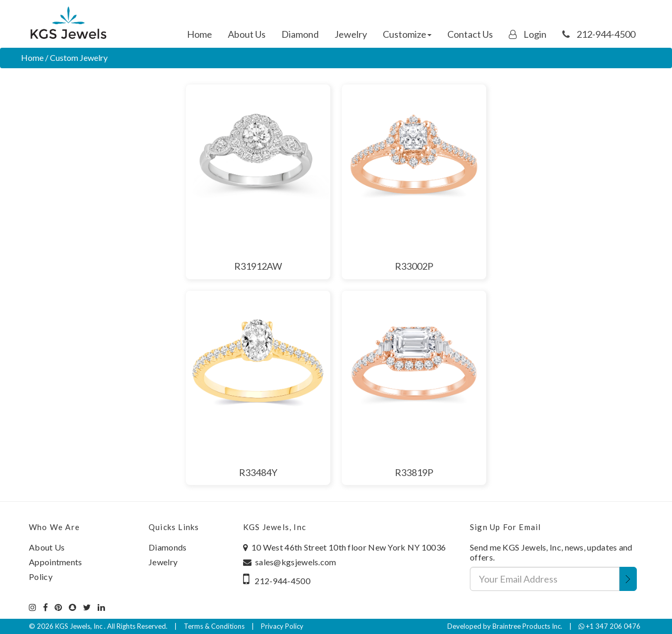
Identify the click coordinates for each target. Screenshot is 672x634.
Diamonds (167, 547)
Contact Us (470, 34)
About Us (247, 34)
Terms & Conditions (214, 626)
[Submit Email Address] (628, 579)
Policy (41, 577)
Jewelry (351, 34)
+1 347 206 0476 (610, 626)
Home (199, 34)
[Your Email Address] (545, 579)
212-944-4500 (599, 34)
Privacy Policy (282, 626)
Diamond (300, 34)
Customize (407, 34)
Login (528, 34)
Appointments (56, 562)
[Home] (68, 24)
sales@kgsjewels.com (296, 562)
